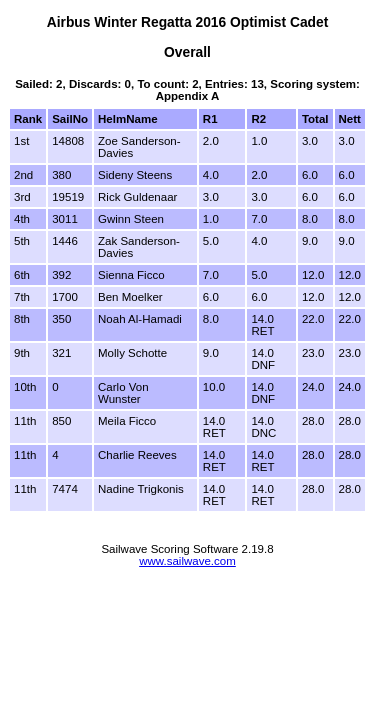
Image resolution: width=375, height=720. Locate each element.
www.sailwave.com (187, 561)
